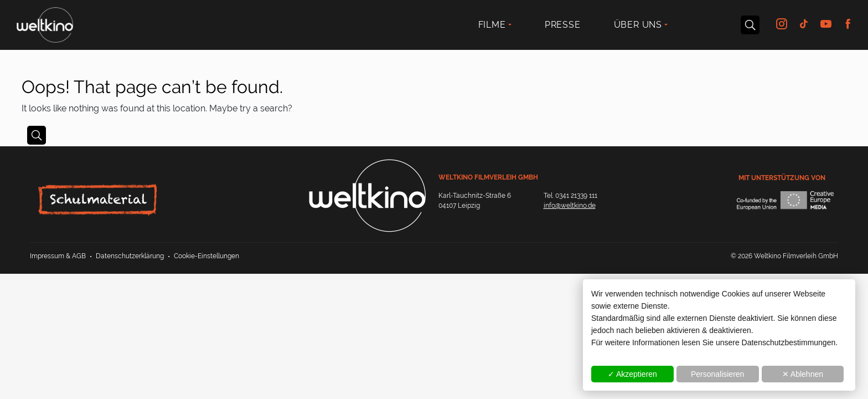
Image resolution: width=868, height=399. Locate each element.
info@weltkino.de (570, 206)
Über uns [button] (638, 25)
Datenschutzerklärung (130, 256)
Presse (563, 25)
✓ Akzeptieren (632, 374)
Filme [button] (492, 25)
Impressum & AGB (58, 256)
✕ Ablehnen (803, 374)
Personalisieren (718, 374)
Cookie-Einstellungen (206, 256)
